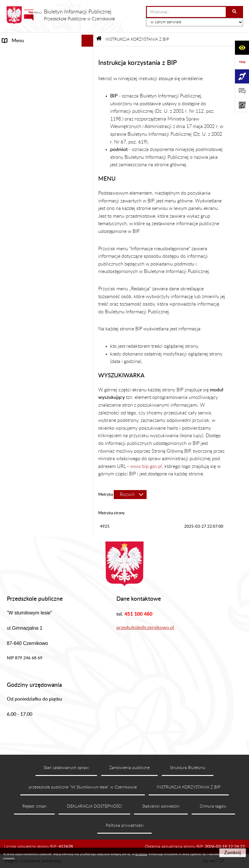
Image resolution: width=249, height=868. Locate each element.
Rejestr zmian (34, 806)
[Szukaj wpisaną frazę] (235, 12)
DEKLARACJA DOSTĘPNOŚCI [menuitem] (34, 179)
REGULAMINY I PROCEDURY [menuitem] (34, 144)
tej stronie (141, 854)
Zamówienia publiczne (129, 768)
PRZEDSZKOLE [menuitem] (19, 108)
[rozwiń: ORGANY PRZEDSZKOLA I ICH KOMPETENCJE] (89, 77)
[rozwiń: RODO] (89, 227)
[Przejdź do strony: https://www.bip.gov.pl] (242, 62)
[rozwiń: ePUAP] (89, 215)
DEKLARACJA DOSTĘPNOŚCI (94, 806)
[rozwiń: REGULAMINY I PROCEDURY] (89, 144)
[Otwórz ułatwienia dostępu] (242, 48)
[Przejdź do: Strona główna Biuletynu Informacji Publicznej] (99, 39)
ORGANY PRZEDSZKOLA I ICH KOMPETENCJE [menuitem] (35, 80)
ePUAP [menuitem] (10, 215)
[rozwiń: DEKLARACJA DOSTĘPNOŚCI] (89, 180)
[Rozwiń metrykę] (130, 495)
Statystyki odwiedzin (161, 806)
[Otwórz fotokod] (242, 105)
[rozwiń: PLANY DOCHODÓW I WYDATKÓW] (89, 168)
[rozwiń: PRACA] (89, 203)
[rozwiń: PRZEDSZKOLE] (89, 108)
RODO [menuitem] (10, 227)
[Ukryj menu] (87, 41)
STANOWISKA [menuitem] (17, 96)
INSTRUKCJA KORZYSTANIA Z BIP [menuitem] (38, 191)
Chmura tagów (213, 806)
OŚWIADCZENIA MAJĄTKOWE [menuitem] (35, 155)
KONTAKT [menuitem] (13, 132)
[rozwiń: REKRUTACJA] (89, 120)
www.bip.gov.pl (146, 466)
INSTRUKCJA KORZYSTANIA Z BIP (189, 787)
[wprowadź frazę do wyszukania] (186, 12)
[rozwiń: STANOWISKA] (89, 96)
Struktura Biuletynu (188, 768)
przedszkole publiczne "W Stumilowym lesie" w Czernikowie (83, 787)
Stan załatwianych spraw (66, 768)
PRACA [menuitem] (10, 203)
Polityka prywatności (125, 826)
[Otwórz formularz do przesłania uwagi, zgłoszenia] (242, 91)
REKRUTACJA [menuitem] (17, 120)
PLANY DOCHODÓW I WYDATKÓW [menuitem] (41, 167)
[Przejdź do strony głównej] (60, 15)
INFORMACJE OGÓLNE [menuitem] (28, 53)
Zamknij (233, 853)
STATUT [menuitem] (11, 65)
